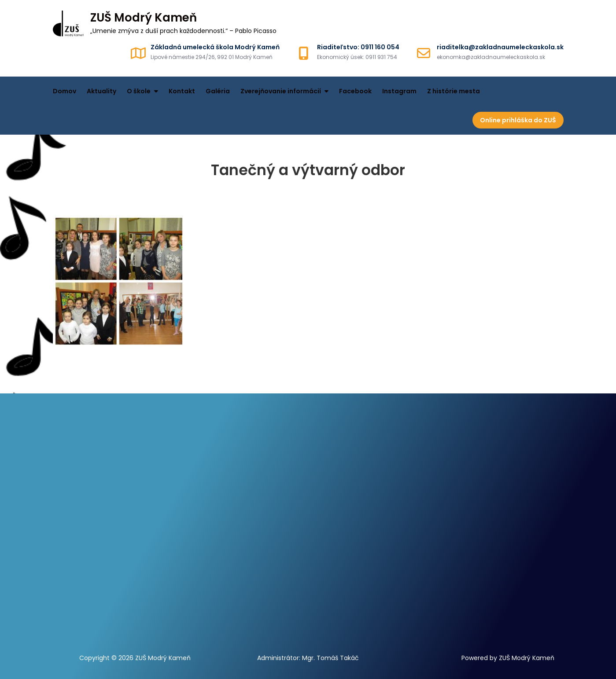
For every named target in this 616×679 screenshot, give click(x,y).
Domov (65, 91)
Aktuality (101, 91)
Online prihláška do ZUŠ (518, 120)
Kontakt (182, 91)
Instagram (399, 91)
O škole (139, 91)
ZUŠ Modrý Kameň (144, 18)
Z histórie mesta (454, 91)
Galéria (218, 91)
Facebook (355, 91)
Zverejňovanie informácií (281, 91)
